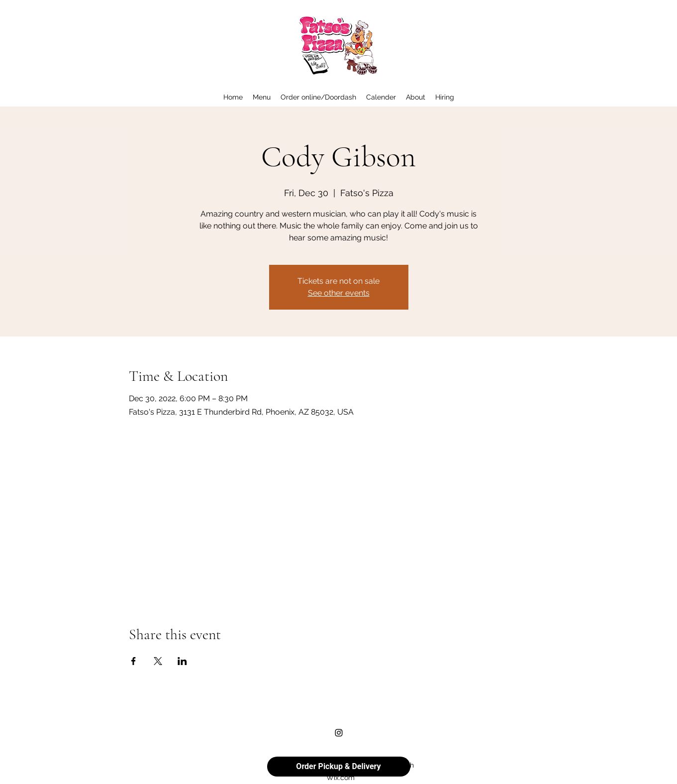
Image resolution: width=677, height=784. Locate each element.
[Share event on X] (158, 661)
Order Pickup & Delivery (338, 766)
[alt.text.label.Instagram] (339, 733)
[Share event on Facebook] (134, 661)
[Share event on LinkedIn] (182, 661)
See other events (339, 293)
